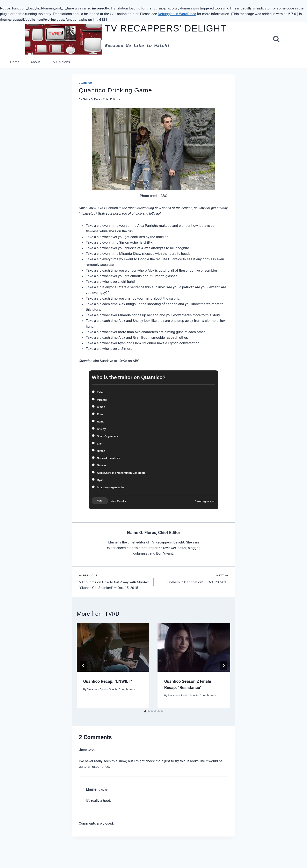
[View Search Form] (276, 39)
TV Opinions (60, 62)
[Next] (224, 666)
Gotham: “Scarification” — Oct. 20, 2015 (193, 579)
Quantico (85, 83)
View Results (118, 501)
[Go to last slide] (83, 666)
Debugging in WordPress (177, 14)
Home (15, 62)
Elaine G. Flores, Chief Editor (100, 99)
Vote (100, 501)
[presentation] (113, 647)
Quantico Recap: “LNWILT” (108, 681)
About (35, 62)
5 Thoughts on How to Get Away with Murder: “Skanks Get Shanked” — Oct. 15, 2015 (114, 582)
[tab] (145, 711)
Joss (83, 750)
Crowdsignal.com (205, 501)
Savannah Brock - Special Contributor (110, 689)
